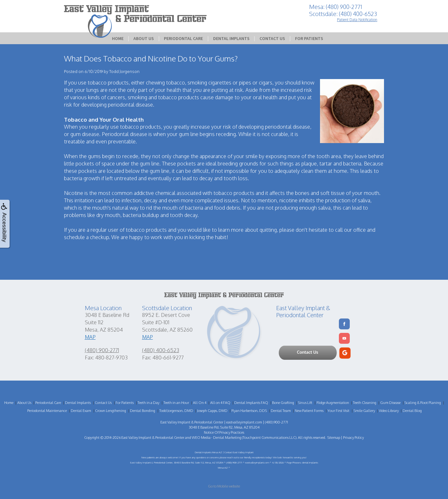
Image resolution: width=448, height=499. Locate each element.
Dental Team (281, 411)
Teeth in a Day (148, 403)
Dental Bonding (143, 411)
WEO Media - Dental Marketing (216, 438)
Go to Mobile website (224, 486)
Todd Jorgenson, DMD (176, 411)
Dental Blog (412, 411)
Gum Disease (390, 403)
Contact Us (272, 38)
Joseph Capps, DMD (212, 411)
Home (118, 38)
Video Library (389, 411)
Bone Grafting (283, 403)
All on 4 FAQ (220, 403)
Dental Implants (231, 38)
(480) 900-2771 (102, 350)
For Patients (309, 38)
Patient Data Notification (357, 20)
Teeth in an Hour (176, 403)
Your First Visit (338, 411)
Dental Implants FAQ (251, 403)
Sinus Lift (305, 403)
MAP (90, 337)
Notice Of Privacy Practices (224, 432)
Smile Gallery (364, 411)
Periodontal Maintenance (47, 411)
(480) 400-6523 (161, 350)
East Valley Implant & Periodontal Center (153, 438)
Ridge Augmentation (333, 403)
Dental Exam (81, 411)
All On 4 (200, 403)
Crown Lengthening (111, 411)
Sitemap (334, 438)
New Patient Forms (309, 411)
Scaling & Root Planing (423, 403)
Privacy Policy (353, 438)
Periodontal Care (183, 38)
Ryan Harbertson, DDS (249, 411)
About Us (144, 38)
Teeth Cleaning (365, 403)
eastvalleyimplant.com (244, 422)
